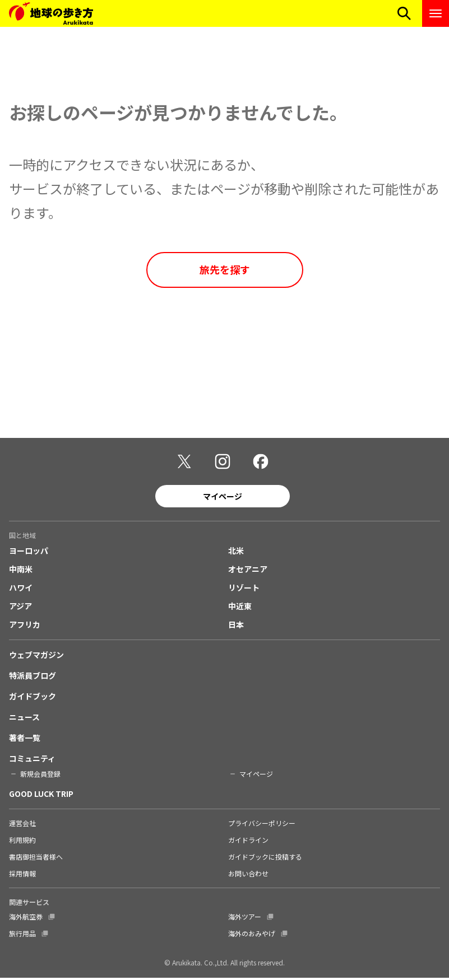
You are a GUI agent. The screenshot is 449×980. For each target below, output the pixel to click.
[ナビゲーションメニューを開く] (436, 13)
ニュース (24, 719)
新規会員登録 (40, 776)
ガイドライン (248, 842)
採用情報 (22, 876)
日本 (236, 627)
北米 (236, 553)
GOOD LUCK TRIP (41, 796)
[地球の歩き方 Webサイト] (51, 13)
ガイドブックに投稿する (265, 859)
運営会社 (22, 825)
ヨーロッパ (29, 553)
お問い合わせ (248, 876)
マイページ (223, 498)
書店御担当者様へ (36, 859)
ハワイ (21, 590)
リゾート (244, 590)
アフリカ (25, 627)
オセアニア (248, 571)
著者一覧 (25, 740)
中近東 (240, 608)
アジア (20, 608)
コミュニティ (32, 760)
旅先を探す (225, 269)
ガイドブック (33, 698)
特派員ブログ (33, 678)
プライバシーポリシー (262, 825)
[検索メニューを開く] (404, 13)
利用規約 (22, 842)
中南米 (21, 571)
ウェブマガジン (36, 657)
